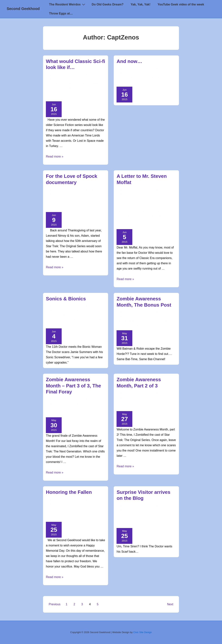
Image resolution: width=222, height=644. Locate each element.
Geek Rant (144, 194)
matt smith (53, 324)
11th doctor (54, 315)
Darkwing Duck (159, 78)
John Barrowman (89, 84)
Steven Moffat (159, 216)
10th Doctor (124, 78)
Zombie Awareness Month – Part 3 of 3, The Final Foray (73, 386)
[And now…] (166, 69)
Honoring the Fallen (69, 492)
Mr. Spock (52, 207)
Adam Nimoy (53, 199)
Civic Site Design (142, 632)
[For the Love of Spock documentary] (95, 190)
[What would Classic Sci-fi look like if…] (95, 75)
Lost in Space (54, 88)
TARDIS (151, 82)
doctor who (69, 84)
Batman (129, 321)
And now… (129, 61)
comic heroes (91, 508)
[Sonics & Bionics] (95, 307)
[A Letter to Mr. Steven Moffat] (166, 190)
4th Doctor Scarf (144, 514)
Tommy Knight (148, 220)
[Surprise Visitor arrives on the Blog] (166, 506)
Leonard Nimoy (92, 203)
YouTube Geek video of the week (181, 4)
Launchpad (139, 82)
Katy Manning (135, 207)
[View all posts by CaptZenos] (58, 75)
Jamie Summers (72, 319)
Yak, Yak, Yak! (141, 4)
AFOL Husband (142, 199)
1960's (120, 321)
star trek (91, 207)
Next (170, 604)
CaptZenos (53, 84)
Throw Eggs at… (61, 13)
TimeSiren (132, 220)
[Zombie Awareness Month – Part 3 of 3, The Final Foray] (95, 400)
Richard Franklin (138, 211)
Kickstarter (73, 203)
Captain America (56, 508)
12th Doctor (124, 199)
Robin (154, 321)
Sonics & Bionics (66, 299)
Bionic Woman (72, 315)
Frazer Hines (155, 203)
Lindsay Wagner (93, 319)
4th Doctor (124, 514)
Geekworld (74, 80)
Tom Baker (123, 523)
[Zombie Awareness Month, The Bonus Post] (166, 313)
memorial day (85, 513)
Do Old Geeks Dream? (108, 4)
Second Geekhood (23, 9)
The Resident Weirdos (68, 4)
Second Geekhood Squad (133, 216)
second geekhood (71, 207)
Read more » (55, 156)
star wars (67, 517)
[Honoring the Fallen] (95, 500)
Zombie (135, 325)
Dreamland (124, 82)
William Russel (138, 224)
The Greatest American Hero (78, 92)
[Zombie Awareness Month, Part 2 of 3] (166, 393)
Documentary (85, 199)
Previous (55, 604)
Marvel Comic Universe (61, 513)
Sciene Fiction (73, 88)
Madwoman (152, 207)
